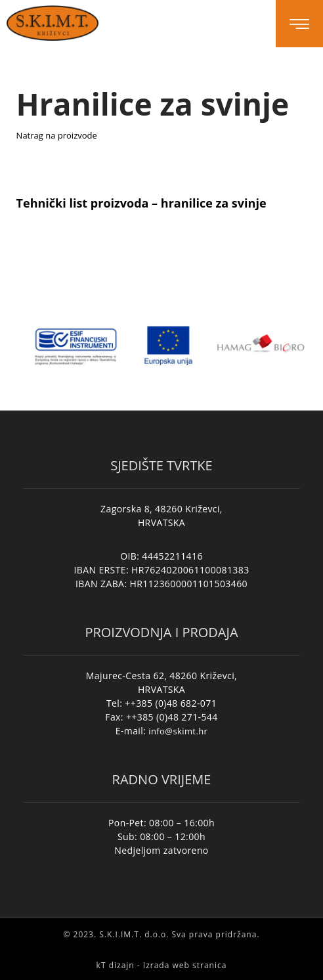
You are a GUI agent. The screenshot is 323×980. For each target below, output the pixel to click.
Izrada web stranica (185, 965)
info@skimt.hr (178, 731)
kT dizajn (116, 965)
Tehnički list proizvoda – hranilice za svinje (141, 203)
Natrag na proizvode (57, 135)
